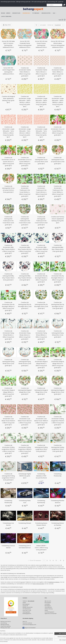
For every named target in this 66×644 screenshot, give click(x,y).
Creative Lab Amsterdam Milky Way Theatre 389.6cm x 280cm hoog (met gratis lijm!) (41, 249)
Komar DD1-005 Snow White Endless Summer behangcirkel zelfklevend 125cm (58, 44)
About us (25, 622)
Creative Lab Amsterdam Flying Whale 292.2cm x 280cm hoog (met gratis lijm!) (25, 335)
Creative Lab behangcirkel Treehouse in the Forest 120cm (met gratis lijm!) (25, 221)
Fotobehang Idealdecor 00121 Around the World (41, 476)
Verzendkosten (48, 607)
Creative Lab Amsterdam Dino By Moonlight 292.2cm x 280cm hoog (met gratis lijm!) (58, 278)
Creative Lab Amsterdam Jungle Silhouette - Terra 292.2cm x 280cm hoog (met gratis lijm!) (25, 132)
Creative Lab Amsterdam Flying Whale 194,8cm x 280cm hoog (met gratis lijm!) (8, 335)
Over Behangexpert (49, 612)
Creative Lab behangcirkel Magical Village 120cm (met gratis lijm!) (41, 391)
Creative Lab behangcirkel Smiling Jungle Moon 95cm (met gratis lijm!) (41, 448)
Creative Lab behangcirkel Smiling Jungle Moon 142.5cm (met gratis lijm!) (8, 477)
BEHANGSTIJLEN (17, 13)
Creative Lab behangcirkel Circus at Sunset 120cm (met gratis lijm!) (58, 161)
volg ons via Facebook (30, 628)
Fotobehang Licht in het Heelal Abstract (25, 547)
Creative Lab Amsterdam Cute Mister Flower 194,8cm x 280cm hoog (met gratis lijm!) (8, 421)
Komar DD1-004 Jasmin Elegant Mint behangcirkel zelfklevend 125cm (8, 71)
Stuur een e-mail (27, 610)
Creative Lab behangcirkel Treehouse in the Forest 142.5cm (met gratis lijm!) (41, 221)
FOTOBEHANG (36, 13)
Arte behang (4, 623)
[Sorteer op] (59, 25)
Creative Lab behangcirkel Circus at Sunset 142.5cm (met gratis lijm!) (8, 189)
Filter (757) (7, 25)
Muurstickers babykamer (7, 631)
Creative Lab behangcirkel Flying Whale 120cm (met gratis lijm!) (8, 363)
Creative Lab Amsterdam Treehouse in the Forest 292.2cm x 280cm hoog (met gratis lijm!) (41, 191)
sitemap (43, 641)
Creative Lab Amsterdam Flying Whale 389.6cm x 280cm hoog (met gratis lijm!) (41, 335)
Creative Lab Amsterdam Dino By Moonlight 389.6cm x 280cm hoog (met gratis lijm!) (8, 306)
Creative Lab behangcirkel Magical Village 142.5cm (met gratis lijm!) (58, 391)
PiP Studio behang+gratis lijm (39, 2)
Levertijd (47, 604)
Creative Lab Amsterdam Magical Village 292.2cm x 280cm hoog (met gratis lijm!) (58, 364)
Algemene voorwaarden (51, 614)
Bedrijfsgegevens (27, 614)
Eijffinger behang (5, 625)
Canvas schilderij (5, 636)
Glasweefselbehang (5, 632)
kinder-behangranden (38, 584)
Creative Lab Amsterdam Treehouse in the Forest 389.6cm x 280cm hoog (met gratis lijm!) (58, 191)
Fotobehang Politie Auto (25, 502)
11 (61, 560)
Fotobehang (4, 634)
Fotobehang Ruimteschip (41, 502)
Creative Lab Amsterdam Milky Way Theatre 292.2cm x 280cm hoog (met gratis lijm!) (25, 249)
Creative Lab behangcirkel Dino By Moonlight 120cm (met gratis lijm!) (41, 305)
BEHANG (3, 13)
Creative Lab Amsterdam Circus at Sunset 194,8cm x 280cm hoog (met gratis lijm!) (58, 131)
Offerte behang (49, 609)
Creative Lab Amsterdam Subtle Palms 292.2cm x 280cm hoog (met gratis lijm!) (41, 72)
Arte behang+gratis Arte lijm (8, 2)
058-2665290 (31, 601)
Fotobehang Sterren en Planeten (58, 524)
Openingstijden (26, 612)
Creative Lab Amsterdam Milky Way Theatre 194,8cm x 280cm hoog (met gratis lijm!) (8, 249)
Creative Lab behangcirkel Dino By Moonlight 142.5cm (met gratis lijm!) (58, 305)
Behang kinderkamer (6, 629)
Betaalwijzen (48, 606)
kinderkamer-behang (54, 582)
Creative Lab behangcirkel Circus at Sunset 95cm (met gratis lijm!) (41, 161)
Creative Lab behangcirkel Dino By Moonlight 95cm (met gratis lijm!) (25, 305)
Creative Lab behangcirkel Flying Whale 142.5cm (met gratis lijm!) (25, 363)
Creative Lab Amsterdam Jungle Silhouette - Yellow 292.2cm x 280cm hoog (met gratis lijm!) (41, 101)
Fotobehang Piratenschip (58, 475)
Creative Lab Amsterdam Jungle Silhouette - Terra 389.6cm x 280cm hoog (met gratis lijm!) (41, 132)
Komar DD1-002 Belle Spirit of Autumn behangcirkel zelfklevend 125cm (8, 44)
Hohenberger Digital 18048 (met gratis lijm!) (25, 476)
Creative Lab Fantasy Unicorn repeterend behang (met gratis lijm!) (58, 220)
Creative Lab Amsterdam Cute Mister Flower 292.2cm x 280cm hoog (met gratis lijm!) (25, 421)
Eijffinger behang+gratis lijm (23, 2)
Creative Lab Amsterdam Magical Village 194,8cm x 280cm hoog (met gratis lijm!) (41, 364)
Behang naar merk (5, 628)
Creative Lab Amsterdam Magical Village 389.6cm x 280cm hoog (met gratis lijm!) (8, 392)
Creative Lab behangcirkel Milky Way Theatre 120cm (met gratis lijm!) (8, 277)
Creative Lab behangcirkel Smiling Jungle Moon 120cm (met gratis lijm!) (58, 448)
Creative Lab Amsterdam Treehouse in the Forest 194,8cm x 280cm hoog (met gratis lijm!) (25, 191)
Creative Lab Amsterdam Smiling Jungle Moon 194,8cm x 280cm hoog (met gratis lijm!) (58, 421)
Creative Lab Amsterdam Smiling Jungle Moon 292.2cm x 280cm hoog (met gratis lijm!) (8, 449)
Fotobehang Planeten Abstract (58, 502)
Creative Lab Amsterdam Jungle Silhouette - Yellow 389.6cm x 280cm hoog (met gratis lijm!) (58, 101)
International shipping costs (29, 625)
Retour (46, 603)
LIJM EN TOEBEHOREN (6, 16)
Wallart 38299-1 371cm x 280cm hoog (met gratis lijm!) (41, 548)
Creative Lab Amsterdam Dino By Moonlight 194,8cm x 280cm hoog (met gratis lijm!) (41, 278)
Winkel (46, 610)
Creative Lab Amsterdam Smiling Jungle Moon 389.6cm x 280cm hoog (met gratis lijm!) (25, 449)
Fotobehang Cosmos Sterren (8, 547)
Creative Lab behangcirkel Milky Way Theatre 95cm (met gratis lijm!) (58, 248)
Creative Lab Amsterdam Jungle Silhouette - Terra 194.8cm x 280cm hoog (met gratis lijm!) (8, 132)
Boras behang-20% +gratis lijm (56, 2)
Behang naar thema (6, 622)
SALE (55, 13)
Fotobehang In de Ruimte (8, 524)
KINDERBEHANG (27, 13)
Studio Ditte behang (6, 626)
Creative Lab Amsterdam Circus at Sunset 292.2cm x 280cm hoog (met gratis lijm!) (8, 162)
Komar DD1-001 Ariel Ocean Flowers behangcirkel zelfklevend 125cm (41, 44)
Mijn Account (48, 601)
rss (46, 641)
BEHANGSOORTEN (47, 13)
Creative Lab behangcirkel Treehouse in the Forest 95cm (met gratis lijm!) (8, 221)
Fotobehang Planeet (25, 523)
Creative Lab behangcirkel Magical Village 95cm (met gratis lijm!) (25, 391)
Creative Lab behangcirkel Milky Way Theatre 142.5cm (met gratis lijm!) (25, 277)
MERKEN (9, 13)
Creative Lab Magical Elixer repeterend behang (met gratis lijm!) (8, 99)
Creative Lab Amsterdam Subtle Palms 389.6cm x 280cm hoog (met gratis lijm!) (58, 72)
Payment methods (27, 623)
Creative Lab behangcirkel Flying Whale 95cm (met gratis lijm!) (58, 334)
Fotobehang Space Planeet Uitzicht (41, 524)
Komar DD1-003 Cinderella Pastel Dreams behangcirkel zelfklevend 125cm (25, 44)
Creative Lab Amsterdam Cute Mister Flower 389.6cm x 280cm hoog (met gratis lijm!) (41, 421)
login (61, 20)
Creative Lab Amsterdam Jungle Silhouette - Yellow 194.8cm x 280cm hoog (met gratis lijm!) (25, 101)
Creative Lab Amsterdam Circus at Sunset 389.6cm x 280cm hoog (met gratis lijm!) (25, 162)
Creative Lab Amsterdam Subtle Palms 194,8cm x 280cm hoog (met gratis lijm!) (25, 72)
